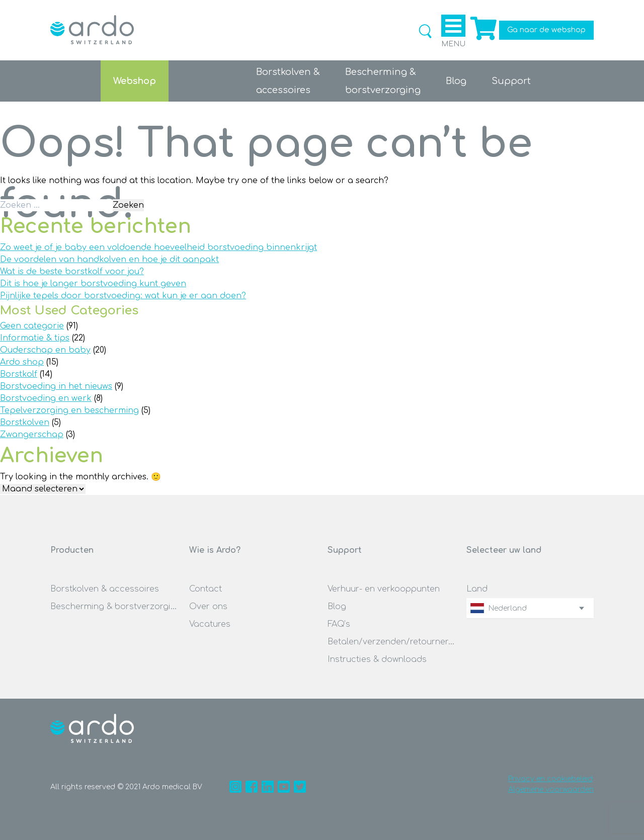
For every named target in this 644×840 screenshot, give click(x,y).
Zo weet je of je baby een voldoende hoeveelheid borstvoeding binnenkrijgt (158, 247)
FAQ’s (339, 624)
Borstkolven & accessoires (105, 589)
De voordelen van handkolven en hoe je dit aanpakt (109, 260)
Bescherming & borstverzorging (114, 607)
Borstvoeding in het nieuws (56, 386)
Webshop (135, 81)
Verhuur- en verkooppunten (384, 589)
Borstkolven (25, 423)
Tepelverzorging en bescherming (69, 410)
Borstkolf (19, 374)
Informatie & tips (35, 338)
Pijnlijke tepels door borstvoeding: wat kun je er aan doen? (123, 296)
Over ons (208, 607)
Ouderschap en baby (45, 350)
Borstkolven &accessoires (288, 81)
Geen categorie (32, 326)
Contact (206, 589)
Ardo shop (22, 362)
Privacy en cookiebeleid (550, 779)
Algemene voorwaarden (551, 789)
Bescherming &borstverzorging (383, 81)
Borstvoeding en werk (46, 398)
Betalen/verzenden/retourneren (391, 642)
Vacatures (210, 624)
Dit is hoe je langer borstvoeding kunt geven (93, 284)
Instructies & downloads (377, 659)
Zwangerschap (32, 435)
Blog (456, 81)
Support (511, 81)
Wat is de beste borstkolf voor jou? (72, 272)
